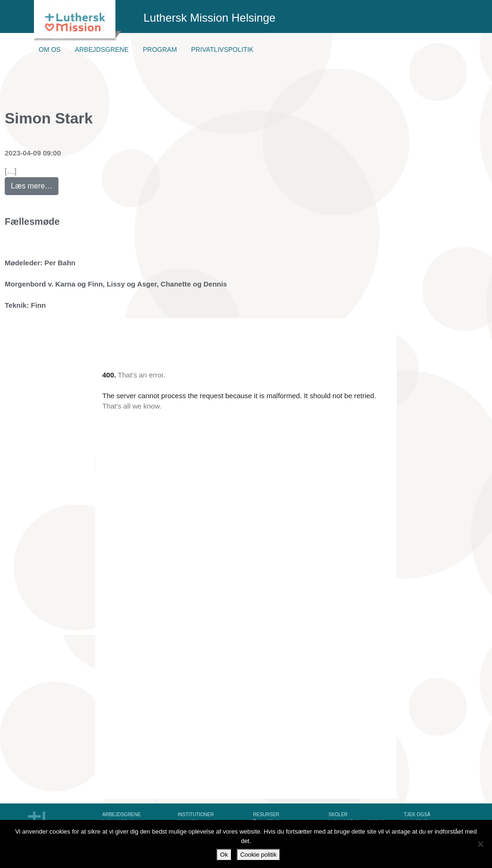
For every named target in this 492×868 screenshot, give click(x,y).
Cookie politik (258, 855)
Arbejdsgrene (102, 49)
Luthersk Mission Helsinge (210, 18)
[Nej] (480, 844)
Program (160, 49)
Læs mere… (35, 184)
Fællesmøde (32, 221)
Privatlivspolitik (222, 49)
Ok (224, 855)
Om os (50, 49)
